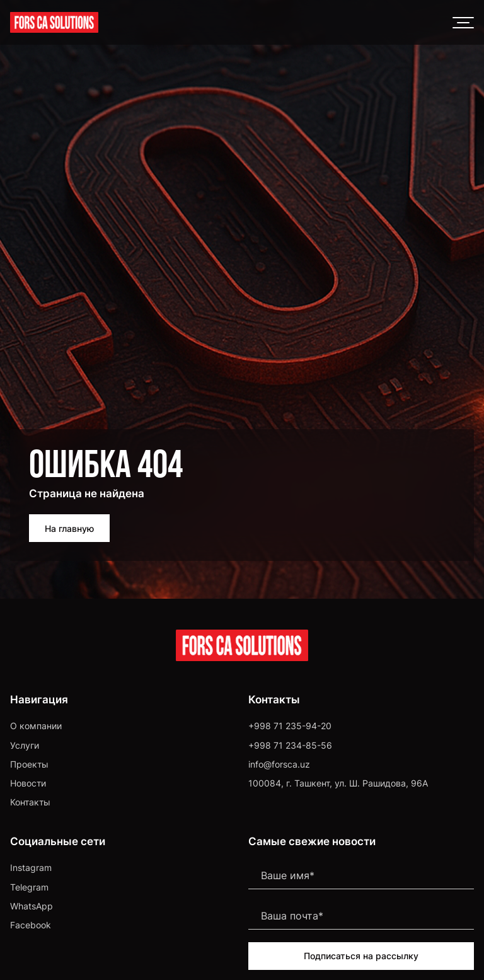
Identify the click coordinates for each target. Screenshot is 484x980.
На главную (69, 528)
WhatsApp (32, 906)
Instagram (31, 868)
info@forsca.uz (279, 764)
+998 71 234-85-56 (290, 745)
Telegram (29, 887)
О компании (36, 726)
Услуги (25, 745)
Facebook (31, 925)
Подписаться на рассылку (361, 956)
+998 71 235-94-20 (290, 726)
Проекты (29, 764)
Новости (28, 783)
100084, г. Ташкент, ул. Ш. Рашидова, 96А (338, 783)
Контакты (30, 802)
